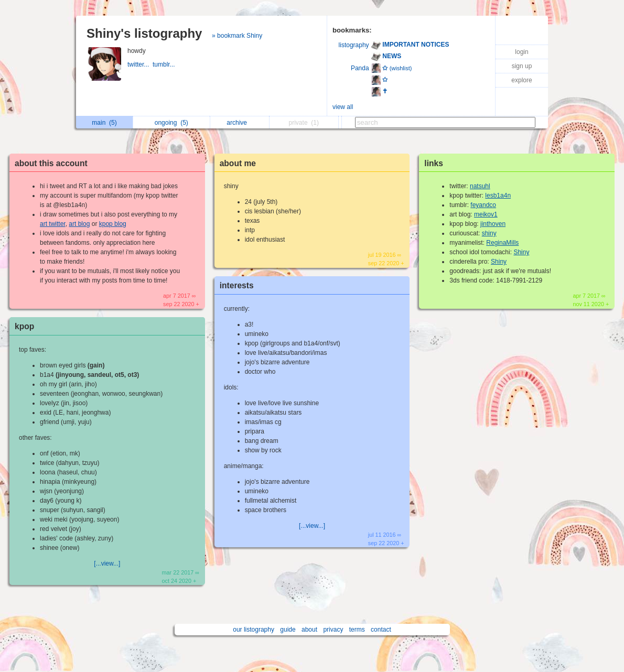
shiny (489, 233)
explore (521, 80)
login (521, 52)
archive (239, 123)
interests (237, 285)
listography (354, 45)
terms (357, 630)
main (104, 123)
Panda (360, 68)
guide (288, 630)
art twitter (53, 224)
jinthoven (493, 224)
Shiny (521, 252)
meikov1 (486, 214)
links (434, 163)
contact (381, 630)
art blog (79, 224)
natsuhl (480, 186)
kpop (24, 326)
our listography (254, 630)
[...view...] (107, 563)
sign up (522, 66)
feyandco (483, 205)
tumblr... (165, 64)
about (309, 630)
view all (343, 107)
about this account (51, 163)
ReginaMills (502, 243)
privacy (333, 630)
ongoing (171, 123)
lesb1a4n (498, 196)
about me (238, 163)
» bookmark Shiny (237, 36)
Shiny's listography (144, 33)
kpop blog (113, 224)
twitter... (140, 64)
